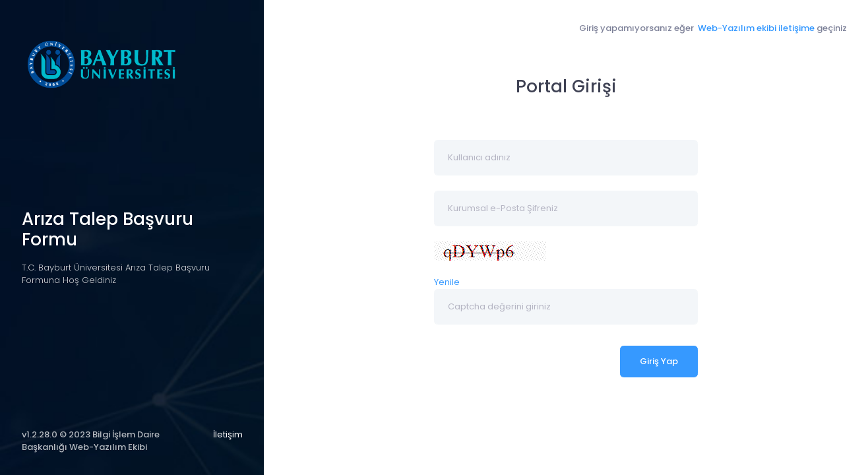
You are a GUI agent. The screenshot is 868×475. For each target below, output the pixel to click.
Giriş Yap (659, 361)
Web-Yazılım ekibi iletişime (755, 28)
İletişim (228, 434)
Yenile (447, 282)
